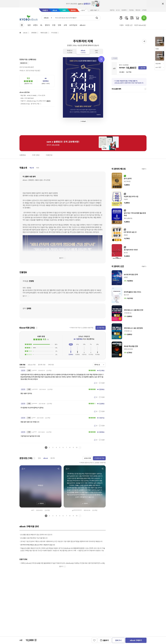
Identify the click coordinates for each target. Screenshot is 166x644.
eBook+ (83, 25)
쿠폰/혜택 (158, 64)
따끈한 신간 (129, 25)
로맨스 (36, 25)
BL (41, 25)
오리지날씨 (73, 25)
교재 (65, 25)
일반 (29, 25)
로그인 (118, 10)
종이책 (53, 458)
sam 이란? (158, 67)
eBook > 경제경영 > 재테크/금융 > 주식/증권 (36, 180)
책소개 (32, 168)
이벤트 (122, 25)
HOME (20, 33)
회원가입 (112, 10)
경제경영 (34, 33)
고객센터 (144, 10)
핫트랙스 (73, 10)
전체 (39, 458)
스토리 (83, 10)
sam (64, 10)
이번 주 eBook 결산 (140, 25)
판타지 (47, 25)
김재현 (31, 60)
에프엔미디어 (24, 63)
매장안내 (138, 10)
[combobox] (47, 18)
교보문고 (45, 10)
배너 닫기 (163, 4)
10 (77, 447)
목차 (38, 168)
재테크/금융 (44, 33)
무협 (54, 25)
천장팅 (22, 60)
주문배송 (131, 10)
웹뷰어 (48, 101)
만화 (59, 25)
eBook (55, 10)
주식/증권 (54, 33)
